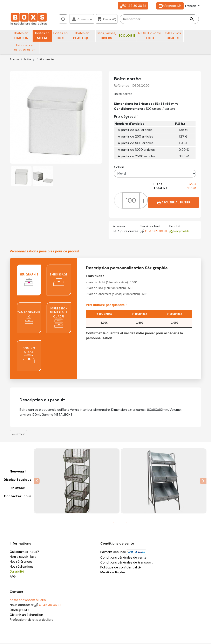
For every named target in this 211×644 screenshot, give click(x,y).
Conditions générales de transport (127, 563)
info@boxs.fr (170, 6)
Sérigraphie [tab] (29, 281)
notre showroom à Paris (28, 601)
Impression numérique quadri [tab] (59, 318)
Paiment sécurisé (123, 553)
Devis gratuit (19, 611)
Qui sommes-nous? (24, 553)
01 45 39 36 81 (133, 6)
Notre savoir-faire (23, 558)
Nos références (21, 563)
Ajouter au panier (173, 204)
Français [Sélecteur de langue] (191, 6)
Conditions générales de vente (123, 558)
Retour (18, 435)
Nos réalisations (22, 568)
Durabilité (17, 572)
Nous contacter (22, 606)
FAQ (13, 577)
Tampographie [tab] (29, 318)
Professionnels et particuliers (32, 621)
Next (204, 482)
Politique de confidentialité (121, 568)
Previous (37, 482)
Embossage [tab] (59, 281)
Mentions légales (113, 573)
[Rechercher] (91, 20)
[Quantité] (131, 202)
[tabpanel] (77, 482)
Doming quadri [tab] (29, 356)
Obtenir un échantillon (26, 616)
